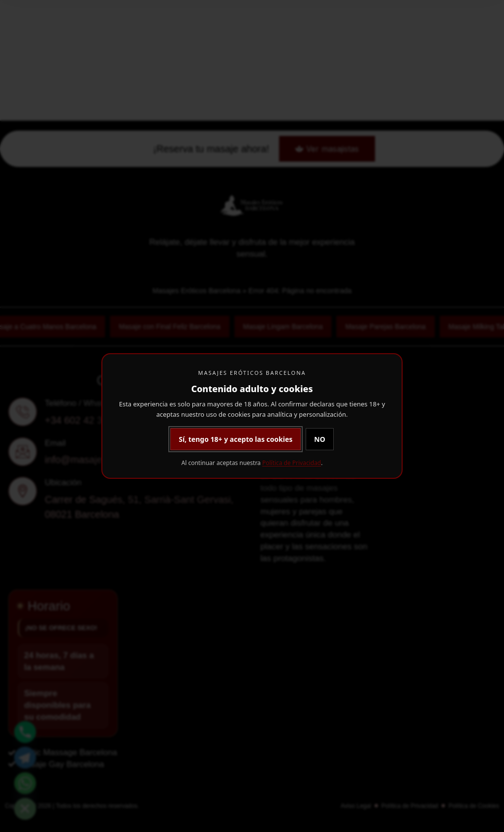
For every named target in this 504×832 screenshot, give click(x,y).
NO (319, 439)
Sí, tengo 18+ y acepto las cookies (236, 439)
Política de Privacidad (292, 463)
